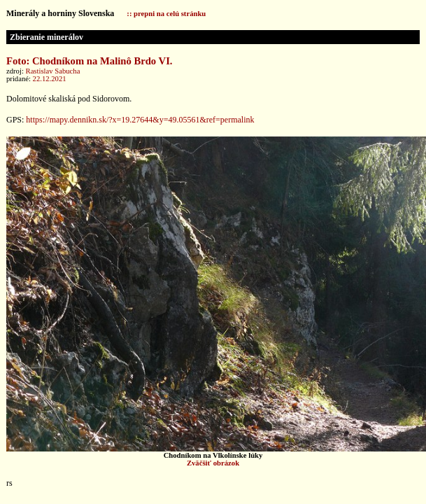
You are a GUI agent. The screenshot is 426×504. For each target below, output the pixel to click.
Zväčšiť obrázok (213, 463)
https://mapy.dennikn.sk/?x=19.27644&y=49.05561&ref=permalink (140, 120)
